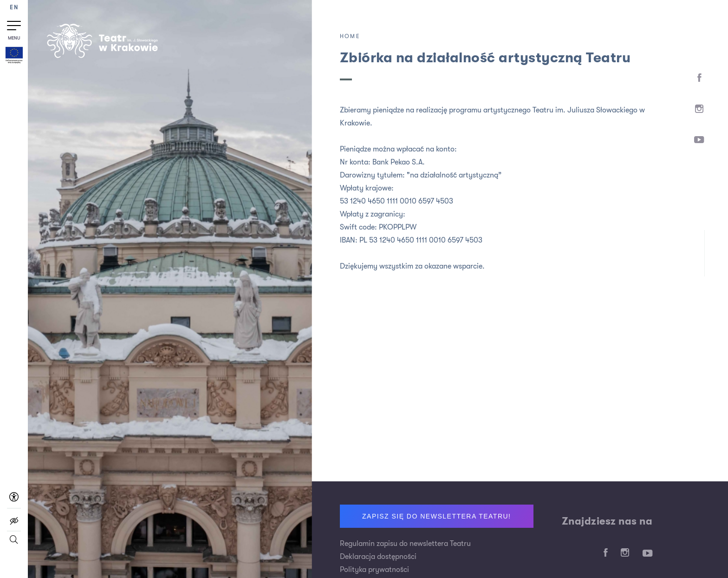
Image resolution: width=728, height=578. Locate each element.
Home (350, 36)
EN (14, 8)
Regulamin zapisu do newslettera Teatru (405, 544)
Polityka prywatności (374, 570)
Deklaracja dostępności (378, 557)
